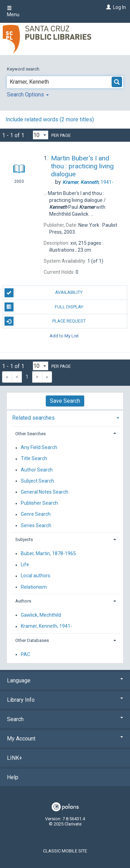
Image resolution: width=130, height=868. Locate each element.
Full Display (44, 307)
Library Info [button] (65, 700)
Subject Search (37, 481)
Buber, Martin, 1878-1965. (49, 553)
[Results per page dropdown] (41, 135)
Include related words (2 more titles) (50, 119)
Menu (13, 11)
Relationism (34, 587)
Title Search (34, 459)
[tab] (65, 417)
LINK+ (15, 758)
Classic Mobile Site (65, 851)
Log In (119, 7)
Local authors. (36, 576)
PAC (25, 654)
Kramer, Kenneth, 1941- (46, 626)
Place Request (45, 321)
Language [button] (65, 680)
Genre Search (36, 514)
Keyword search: (24, 69)
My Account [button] (65, 739)
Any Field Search (39, 448)
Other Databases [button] (32, 640)
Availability (44, 293)
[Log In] (108, 7)
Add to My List (64, 335)
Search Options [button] (28, 95)
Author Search (37, 470)
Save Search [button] (65, 401)
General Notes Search (45, 492)
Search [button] (65, 719)
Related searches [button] (33, 418)
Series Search (36, 525)
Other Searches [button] (31, 434)
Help (13, 777)
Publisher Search (39, 503)
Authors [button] (23, 601)
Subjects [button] (24, 539)
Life (25, 565)
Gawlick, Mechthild (41, 615)
